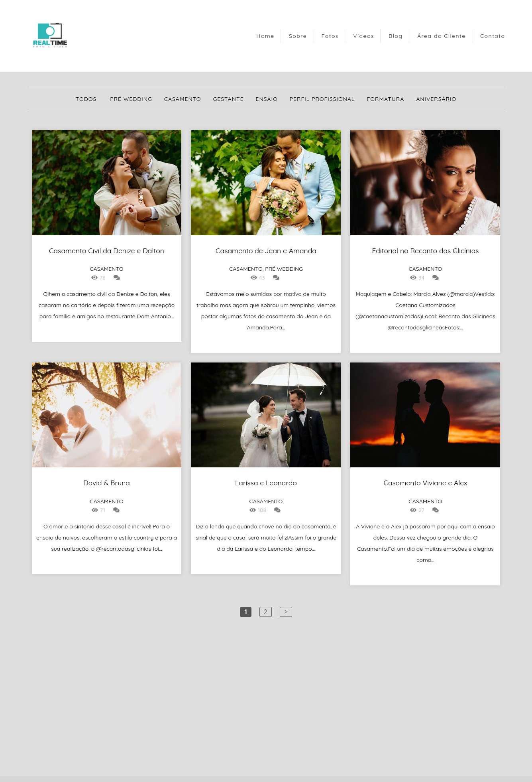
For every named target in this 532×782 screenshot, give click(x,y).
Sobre (298, 36)
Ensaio (266, 99)
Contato (493, 36)
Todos (86, 99)
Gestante (229, 99)
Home (265, 36)
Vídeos (364, 36)
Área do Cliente (442, 36)
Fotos (330, 36)
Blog (396, 36)
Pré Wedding (131, 99)
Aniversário (436, 99)
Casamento (183, 99)
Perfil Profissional (322, 99)
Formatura (386, 99)
